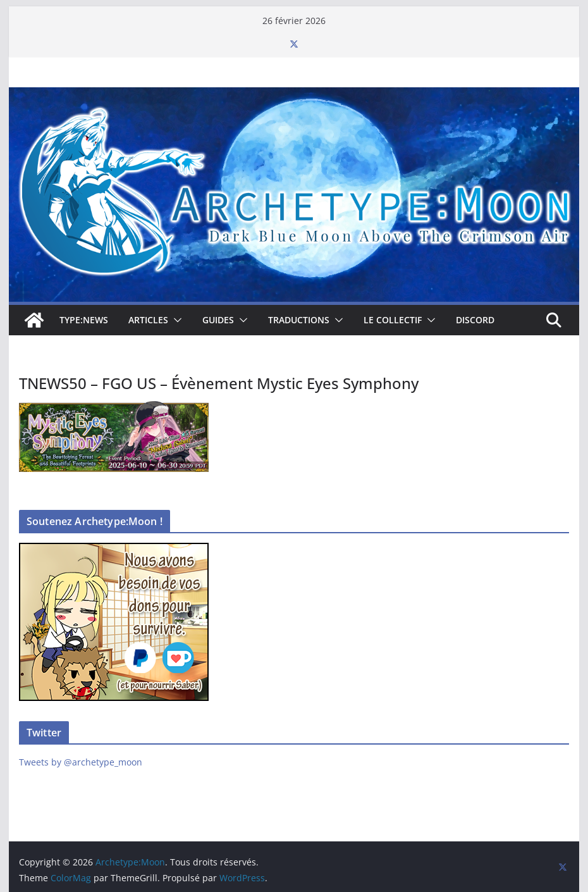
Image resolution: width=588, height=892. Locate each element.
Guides (218, 320)
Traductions (299, 320)
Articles (148, 320)
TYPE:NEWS (84, 320)
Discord (475, 320)
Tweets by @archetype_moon (81, 762)
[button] (175, 320)
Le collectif (393, 320)
